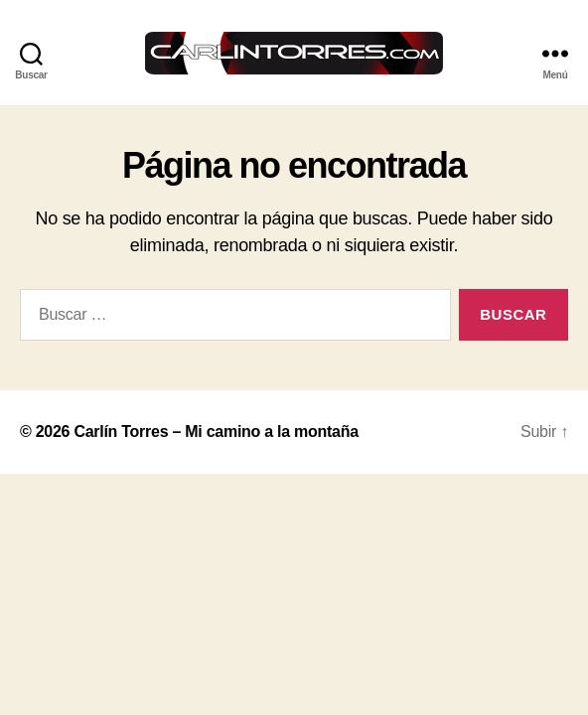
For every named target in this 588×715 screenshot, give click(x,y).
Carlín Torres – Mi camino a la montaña (216, 431)
